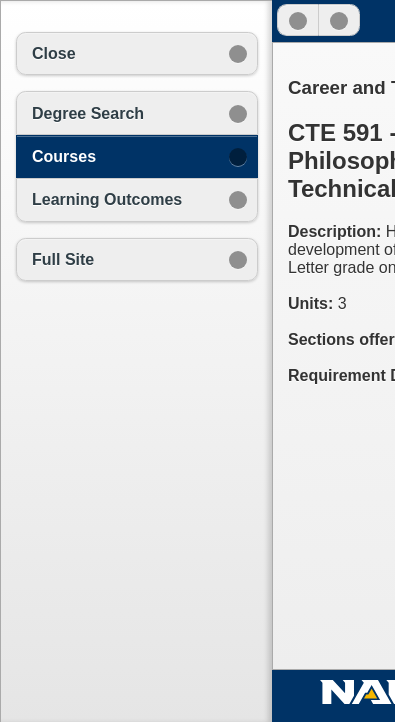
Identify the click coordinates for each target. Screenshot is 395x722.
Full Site (63, 259)
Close (54, 53)
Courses (64, 156)
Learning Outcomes (107, 199)
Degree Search (88, 113)
